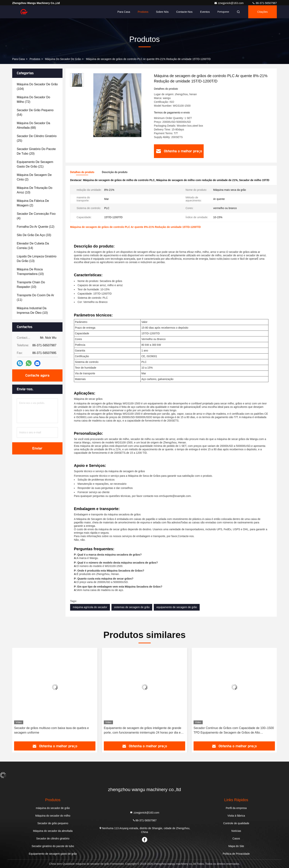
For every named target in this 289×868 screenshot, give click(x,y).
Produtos (143, 12)
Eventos (205, 12)
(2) (34, 177)
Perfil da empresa (236, 808)
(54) (35, 112)
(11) (35, 297)
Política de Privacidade (236, 854)
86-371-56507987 (264, 3)
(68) (33, 125)
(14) (33, 246)
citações (263, 12)
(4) (36, 216)
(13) (37, 259)
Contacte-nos (184, 12)
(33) (34, 235)
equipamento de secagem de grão (177, 607)
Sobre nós (162, 12)
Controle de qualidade (236, 823)
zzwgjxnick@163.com (229, 3)
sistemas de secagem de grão (132, 607)
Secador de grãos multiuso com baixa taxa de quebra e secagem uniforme (51, 730)
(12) (36, 227)
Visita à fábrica (236, 816)
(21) (35, 164)
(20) (36, 151)
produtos (35, 59)
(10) (35, 190)
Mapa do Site (236, 846)
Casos (236, 838)
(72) (33, 99)
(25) (37, 138)
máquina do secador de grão (63, 59)
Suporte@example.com (177, 496)
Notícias (236, 831)
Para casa (124, 12)
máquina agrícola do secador (90, 607)
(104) (37, 87)
